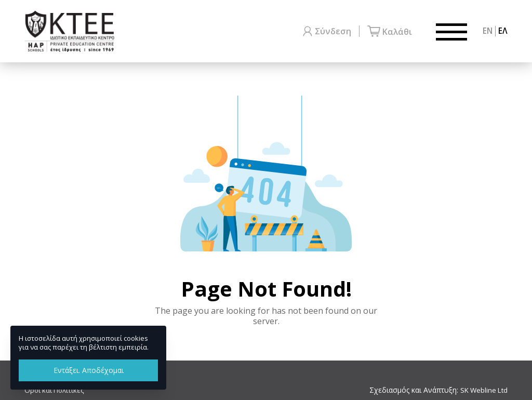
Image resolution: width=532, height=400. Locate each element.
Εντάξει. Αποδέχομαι (89, 370)
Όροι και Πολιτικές (56, 390)
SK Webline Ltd (482, 390)
